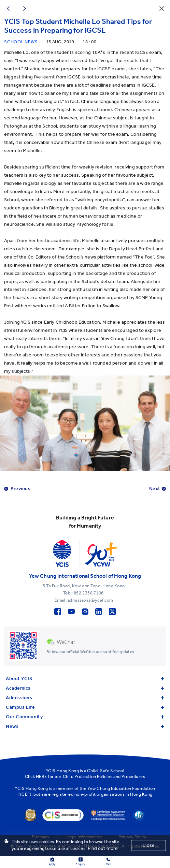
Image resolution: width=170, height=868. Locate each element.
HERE (41, 776)
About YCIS (85, 679)
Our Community (85, 717)
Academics (85, 688)
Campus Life (85, 707)
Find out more (103, 848)
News (85, 726)
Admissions (85, 698)
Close (148, 845)
